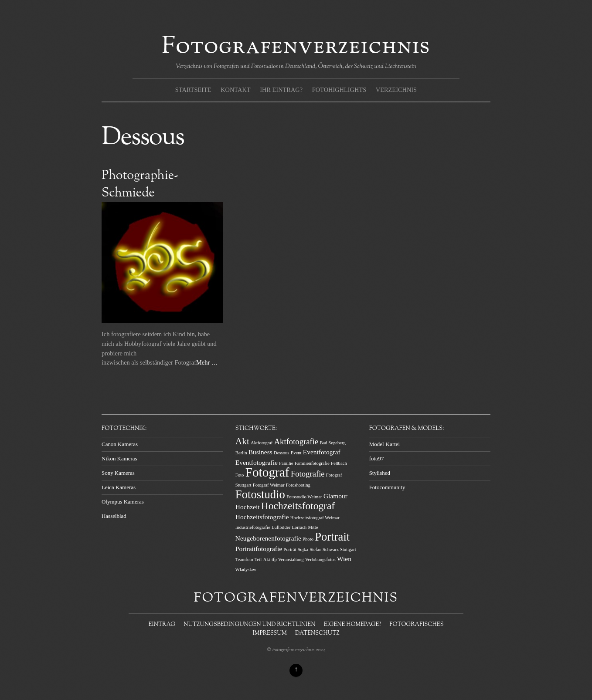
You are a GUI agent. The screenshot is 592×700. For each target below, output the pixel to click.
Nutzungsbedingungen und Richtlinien (249, 625)
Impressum (269, 633)
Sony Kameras (118, 473)
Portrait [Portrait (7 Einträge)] (332, 537)
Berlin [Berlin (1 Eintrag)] (241, 453)
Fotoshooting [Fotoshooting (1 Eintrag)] (298, 485)
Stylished (380, 473)
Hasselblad (114, 516)
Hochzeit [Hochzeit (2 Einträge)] (248, 507)
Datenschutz (317, 633)
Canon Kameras (120, 444)
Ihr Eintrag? (281, 90)
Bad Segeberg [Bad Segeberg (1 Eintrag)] (332, 443)
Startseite (193, 90)
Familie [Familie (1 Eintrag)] (286, 463)
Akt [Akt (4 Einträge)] (242, 441)
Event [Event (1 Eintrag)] (296, 453)
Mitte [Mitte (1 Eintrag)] (313, 527)
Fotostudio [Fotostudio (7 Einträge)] (260, 494)
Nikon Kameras (119, 458)
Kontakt (235, 90)
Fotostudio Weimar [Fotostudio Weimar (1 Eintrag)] (304, 497)
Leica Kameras (119, 487)
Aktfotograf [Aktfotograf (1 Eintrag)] (262, 443)
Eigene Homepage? (352, 625)
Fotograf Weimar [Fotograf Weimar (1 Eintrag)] (269, 485)
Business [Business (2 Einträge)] (260, 452)
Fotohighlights (339, 90)
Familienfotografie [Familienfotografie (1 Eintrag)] (312, 463)
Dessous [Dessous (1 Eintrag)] (282, 453)
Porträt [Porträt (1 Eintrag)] (290, 550)
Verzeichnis (396, 90)
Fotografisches (416, 625)
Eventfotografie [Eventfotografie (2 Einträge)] (257, 462)
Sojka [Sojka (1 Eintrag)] (303, 550)
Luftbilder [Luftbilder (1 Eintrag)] (281, 527)
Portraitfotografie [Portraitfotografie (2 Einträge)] (259, 549)
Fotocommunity (387, 487)
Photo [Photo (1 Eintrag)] (308, 539)
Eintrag (162, 625)
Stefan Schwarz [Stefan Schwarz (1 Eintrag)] (324, 550)
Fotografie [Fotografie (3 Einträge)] (308, 474)
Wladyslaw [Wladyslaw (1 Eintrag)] (246, 570)
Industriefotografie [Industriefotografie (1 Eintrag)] (253, 527)
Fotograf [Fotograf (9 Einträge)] (267, 472)
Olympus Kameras (123, 502)
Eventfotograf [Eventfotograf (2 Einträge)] (322, 452)
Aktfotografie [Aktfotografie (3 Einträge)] (296, 441)
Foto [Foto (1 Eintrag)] (240, 475)
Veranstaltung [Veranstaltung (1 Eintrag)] (291, 560)
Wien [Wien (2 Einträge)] (344, 559)
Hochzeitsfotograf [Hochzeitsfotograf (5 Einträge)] (298, 506)
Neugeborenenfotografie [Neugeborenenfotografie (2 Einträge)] (268, 538)
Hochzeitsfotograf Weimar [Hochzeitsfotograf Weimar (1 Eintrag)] (315, 518)
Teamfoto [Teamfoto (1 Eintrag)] (244, 560)
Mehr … (207, 362)
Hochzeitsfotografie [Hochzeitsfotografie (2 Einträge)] (262, 517)
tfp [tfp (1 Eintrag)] (274, 560)
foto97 (377, 458)
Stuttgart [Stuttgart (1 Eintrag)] (348, 550)
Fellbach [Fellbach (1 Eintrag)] (339, 463)
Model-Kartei (385, 444)
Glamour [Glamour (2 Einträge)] (335, 496)
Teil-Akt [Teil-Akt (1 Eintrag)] (262, 560)
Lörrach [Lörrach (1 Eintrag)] (299, 527)
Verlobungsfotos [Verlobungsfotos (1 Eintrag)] (320, 560)
